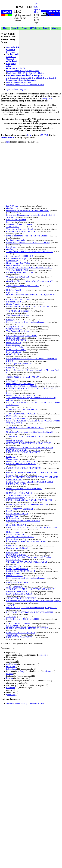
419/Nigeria (35, 28)
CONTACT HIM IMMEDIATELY (21, 231)
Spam (24, 28)
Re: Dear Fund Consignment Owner (22, 336)
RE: (8, 222)
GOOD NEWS (13, 354)
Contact (56, 28)
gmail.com (11, 667)
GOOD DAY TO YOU (16, 350)
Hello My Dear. (13, 532)
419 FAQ (44, 135)
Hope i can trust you (15, 441)
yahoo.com (11, 695)
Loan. (9, 393)
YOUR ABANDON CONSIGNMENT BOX (25, 428)
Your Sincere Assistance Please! (20, 229)
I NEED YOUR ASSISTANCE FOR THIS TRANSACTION (32, 527)
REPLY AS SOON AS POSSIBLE (21, 464)
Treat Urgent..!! (13, 635)
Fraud (46, 28)
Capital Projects (13, 304)
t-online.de (11, 688)
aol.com (43, 655)
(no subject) (11, 247)
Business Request (14, 302)
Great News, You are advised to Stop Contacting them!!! (30, 281)
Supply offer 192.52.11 (16, 326)
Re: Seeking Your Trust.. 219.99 (20, 272)
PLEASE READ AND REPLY (19, 594)
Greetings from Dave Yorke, (18, 263)
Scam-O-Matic (8, 137)
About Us (15, 28)
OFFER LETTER (14, 343)
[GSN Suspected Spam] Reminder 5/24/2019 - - (27, 541)
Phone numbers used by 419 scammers (22, 71)
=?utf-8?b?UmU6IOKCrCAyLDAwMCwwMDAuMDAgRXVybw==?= (32, 606)
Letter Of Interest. (14, 352)
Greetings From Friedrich (17, 418)
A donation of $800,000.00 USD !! (21, 224)
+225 (9, 73)
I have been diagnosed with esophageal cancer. (26, 322)
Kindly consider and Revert (18, 582)
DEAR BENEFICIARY (16, 555)
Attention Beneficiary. (16, 498)
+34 (34, 73)
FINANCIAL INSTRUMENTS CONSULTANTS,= (28, 306)
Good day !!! (12, 546)
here (29, 135)
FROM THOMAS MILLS (17, 514)
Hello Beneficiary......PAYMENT (20, 384)
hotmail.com (11, 669)
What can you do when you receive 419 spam (25, 85)
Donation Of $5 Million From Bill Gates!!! (24, 489)
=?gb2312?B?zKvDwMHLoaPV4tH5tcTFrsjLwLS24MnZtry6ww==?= (30, 294)
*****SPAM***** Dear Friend (19, 509)
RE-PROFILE (12, 206)
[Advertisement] (40, 48)
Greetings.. (11, 457)
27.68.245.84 (12, 416)
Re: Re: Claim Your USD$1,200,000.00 (23, 619)
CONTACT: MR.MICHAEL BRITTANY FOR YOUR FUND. (32, 388)
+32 (31, 73)
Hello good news (13, 518)
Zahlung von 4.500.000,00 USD (20, 256)
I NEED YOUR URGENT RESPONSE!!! (24, 452)
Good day (10, 320)
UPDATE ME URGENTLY (18, 277)
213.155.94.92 (12, 516)
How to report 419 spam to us (19, 82)
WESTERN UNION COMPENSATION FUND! (27, 562)
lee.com (10, 678)
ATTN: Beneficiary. (15, 587)
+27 (23, 73)
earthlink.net (11, 664)
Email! (9, 511)
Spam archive (12, 89)
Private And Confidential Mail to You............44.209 (28, 242)
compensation (12, 552)
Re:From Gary (12, 261)
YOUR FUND (13, 227)
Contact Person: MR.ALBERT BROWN (23, 521)
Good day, (11, 208)
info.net (9, 674)
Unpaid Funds (12, 459)
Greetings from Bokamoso (17, 569)
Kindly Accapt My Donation (18, 548)
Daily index (24, 89)
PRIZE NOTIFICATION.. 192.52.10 (22, 386)
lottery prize (47, 98)
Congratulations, (13, 573)
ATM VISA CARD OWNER (19, 623)
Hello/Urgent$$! (13, 338)
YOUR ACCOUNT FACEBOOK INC (22, 409)
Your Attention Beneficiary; (18, 311)
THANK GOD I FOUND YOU (19, 495)
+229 (14, 73)
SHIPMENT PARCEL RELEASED (21, 598)
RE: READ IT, (12, 626)
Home (6, 28)
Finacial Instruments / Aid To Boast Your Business (27, 236)
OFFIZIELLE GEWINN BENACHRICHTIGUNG (28, 211)
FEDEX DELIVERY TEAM (18, 299)
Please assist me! (13, 345)
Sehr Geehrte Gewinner (16, 220)
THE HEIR (11, 617)
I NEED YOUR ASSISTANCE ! (20, 637)
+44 (38, 73)
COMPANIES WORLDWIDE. (19, 493)
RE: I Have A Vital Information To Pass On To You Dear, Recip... (34, 601)
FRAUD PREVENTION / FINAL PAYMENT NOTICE (30, 500)
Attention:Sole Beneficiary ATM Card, (22, 286)
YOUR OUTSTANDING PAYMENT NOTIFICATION (29, 252)
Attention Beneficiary (16, 347)
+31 (27, 73)
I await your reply (14, 566)
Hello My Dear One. (15, 290)
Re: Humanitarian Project (17, 258)
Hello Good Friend (14, 576)
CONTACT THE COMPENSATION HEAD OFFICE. (29, 443)
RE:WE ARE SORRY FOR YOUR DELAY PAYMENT (30, 612)
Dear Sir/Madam (13, 265)
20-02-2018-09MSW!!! (16, 525)
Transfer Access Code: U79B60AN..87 (23, 377)
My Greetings (12, 539)
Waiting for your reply (16, 240)
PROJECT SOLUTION (16, 340)
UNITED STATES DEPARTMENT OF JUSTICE (27, 628)
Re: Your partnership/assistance (19, 363)
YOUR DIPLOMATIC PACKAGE (21, 414)
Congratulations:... (14, 329)
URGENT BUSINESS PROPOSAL (21, 395)
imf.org (21, 671)
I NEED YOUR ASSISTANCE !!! (21, 571)
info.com (48, 671)
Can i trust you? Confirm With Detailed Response (27, 504)
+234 (19, 73)
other (43, 73)
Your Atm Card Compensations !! (20, 537)
